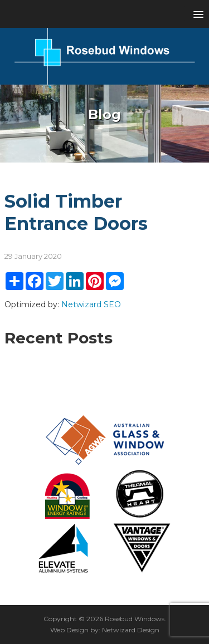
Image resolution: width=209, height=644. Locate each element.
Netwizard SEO (91, 304)
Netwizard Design (131, 630)
